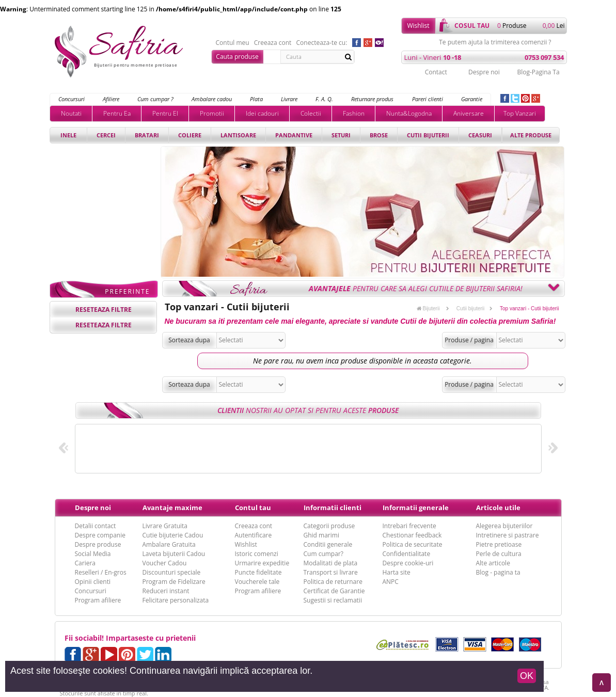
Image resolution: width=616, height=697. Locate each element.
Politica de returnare (333, 582)
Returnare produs (372, 99)
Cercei (106, 135)
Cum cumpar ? (155, 99)
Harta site (397, 572)
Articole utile (498, 508)
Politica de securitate (413, 544)
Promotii (212, 113)
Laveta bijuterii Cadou (174, 554)
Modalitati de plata (331, 563)
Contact (436, 72)
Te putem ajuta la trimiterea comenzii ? (495, 42)
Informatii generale (416, 508)
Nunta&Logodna (409, 113)
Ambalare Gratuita (169, 544)
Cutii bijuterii (428, 135)
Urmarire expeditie (262, 563)
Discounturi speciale (172, 572)
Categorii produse (329, 526)
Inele (68, 135)
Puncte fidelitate (258, 572)
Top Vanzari (520, 113)
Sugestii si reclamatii (333, 600)
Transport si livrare (331, 572)
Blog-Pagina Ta (538, 72)
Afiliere (111, 99)
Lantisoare (238, 135)
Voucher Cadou (165, 563)
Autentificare (254, 535)
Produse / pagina (469, 340)
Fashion (354, 113)
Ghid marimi (321, 535)
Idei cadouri (262, 113)
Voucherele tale (257, 582)
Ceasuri (480, 135)
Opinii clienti (93, 582)
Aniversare (469, 113)
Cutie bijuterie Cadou (173, 535)
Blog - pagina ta (498, 572)
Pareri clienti (428, 99)
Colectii (311, 113)
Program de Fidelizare (174, 582)
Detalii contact (96, 526)
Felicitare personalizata (176, 600)
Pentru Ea (117, 113)
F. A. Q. (324, 99)
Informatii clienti (333, 508)
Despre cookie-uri (408, 563)
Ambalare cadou (212, 99)
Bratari (147, 135)
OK (527, 676)
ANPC (391, 582)
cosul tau (472, 26)
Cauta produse (237, 57)
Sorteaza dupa (189, 340)
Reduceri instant (166, 591)
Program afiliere (98, 600)
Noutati (71, 113)
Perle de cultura (499, 554)
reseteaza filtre (104, 310)
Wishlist (418, 26)
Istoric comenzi (257, 554)
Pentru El (165, 113)
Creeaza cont (273, 43)
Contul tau (253, 508)
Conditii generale (328, 544)
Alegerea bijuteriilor (504, 526)
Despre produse (98, 544)
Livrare (289, 99)
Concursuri (72, 99)
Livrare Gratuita (165, 526)
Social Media (93, 554)
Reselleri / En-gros (101, 572)
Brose (379, 135)
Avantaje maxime (172, 508)
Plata (256, 99)
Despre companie (100, 535)
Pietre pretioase (499, 544)
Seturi (341, 135)
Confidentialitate (407, 554)
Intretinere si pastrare (508, 535)
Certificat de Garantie (334, 591)
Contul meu (233, 43)
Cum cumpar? (323, 554)
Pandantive (294, 135)
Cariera (85, 563)
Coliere (190, 135)
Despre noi (484, 72)
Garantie (472, 99)
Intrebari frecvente (409, 526)
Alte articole (493, 563)
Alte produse (531, 135)
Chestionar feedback (412, 535)
